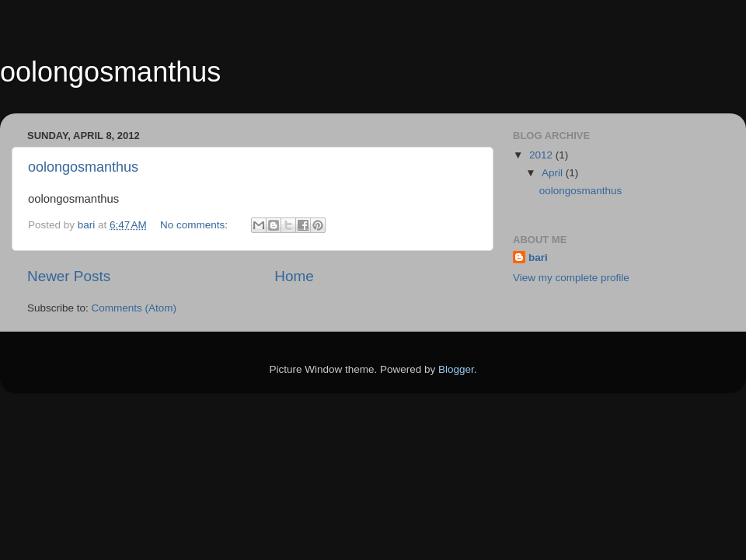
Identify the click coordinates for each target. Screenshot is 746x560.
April (554, 173)
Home (294, 276)
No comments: (195, 225)
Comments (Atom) (134, 308)
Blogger (456, 369)
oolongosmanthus (110, 72)
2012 (542, 155)
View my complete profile (571, 278)
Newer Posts (69, 276)
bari (538, 257)
